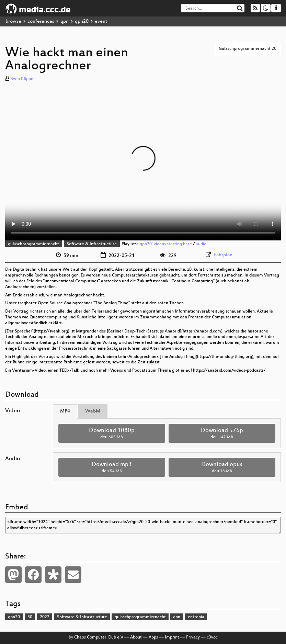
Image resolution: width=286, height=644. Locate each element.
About (136, 637)
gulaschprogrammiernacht (33, 244)
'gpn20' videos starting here (165, 244)
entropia (196, 617)
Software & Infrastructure (92, 244)
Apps (153, 637)
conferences (41, 21)
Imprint (172, 637)
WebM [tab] (93, 411)
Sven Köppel (22, 79)
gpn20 (82, 21)
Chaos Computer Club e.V (99, 637)
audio (201, 244)
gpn (65, 21)
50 (30, 617)
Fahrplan (223, 255)
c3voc (212, 637)
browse (13, 21)
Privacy (193, 637)
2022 (45, 617)
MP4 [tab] (65, 411)
